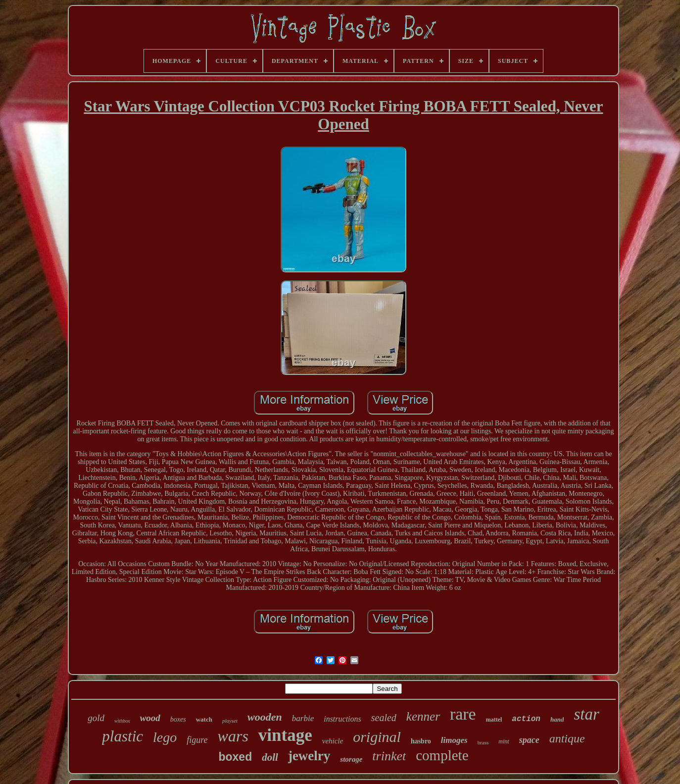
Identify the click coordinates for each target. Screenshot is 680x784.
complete (442, 755)
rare (463, 714)
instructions (342, 719)
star (586, 714)
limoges (454, 740)
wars (233, 736)
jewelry (309, 756)
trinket (389, 756)
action (526, 719)
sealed (384, 718)
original (377, 737)
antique (567, 738)
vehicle (333, 741)
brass (483, 742)
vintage (285, 735)
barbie (303, 718)
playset (230, 721)
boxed (235, 757)
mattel (494, 720)
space (529, 740)
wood (150, 718)
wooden (265, 717)
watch (204, 719)
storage (351, 759)
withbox (122, 721)
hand (557, 719)
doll (270, 757)
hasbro (421, 741)
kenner (423, 716)
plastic (122, 736)
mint (504, 741)
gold (96, 718)
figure (197, 740)
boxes (178, 719)
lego (165, 737)
